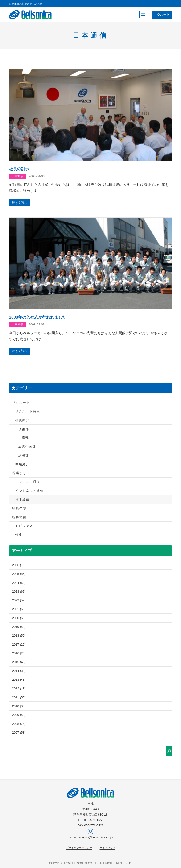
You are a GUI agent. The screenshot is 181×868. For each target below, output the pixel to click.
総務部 (24, 456)
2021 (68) (19, 610)
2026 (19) (19, 566)
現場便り (19, 473)
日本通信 (17, 176)
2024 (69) (19, 583)
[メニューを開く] (143, 15)
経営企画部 (27, 447)
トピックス (24, 526)
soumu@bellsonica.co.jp (96, 837)
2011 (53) (19, 698)
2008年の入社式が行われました (37, 317)
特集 (19, 535)
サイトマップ (107, 848)
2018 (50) (19, 636)
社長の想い (21, 509)
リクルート (162, 15)
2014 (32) (19, 671)
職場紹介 (22, 465)
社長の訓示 (19, 169)
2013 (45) (19, 680)
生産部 (24, 438)
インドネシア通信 (29, 491)
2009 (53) (19, 715)
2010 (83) (19, 707)
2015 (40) (19, 663)
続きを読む (20, 203)
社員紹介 (22, 421)
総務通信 (19, 518)
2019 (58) (19, 627)
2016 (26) (19, 654)
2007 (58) (19, 733)
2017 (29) (19, 645)
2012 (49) (19, 689)
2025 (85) (19, 574)
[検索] (169, 751)
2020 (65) (19, 618)
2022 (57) (19, 601)
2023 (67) (19, 592)
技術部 (24, 430)
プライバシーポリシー (79, 848)
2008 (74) (19, 724)
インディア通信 (28, 482)
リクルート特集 (28, 412)
